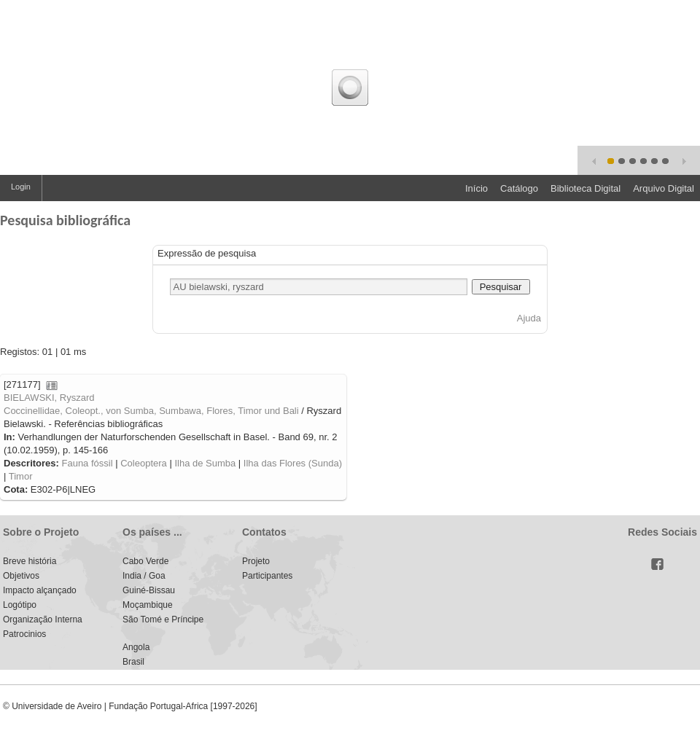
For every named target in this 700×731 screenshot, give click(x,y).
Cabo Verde (145, 561)
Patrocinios (24, 634)
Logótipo (20, 605)
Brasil (133, 662)
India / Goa (144, 576)
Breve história (30, 561)
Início (477, 188)
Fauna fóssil (87, 463)
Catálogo (519, 188)
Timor (21, 476)
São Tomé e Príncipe (163, 619)
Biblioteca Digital (586, 188)
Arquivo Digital (664, 188)
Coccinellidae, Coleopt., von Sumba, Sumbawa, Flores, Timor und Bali (151, 411)
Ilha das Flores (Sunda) (293, 463)
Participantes (267, 576)
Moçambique (148, 605)
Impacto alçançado (40, 590)
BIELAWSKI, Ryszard (49, 398)
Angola (136, 647)
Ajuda (529, 318)
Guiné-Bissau (149, 590)
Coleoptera (144, 463)
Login (21, 187)
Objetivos (21, 576)
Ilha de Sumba (205, 463)
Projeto (256, 561)
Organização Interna (43, 619)
